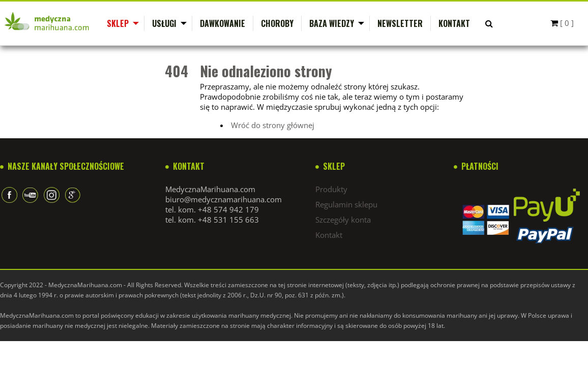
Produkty (331, 189)
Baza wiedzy (332, 23)
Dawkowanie (223, 23)
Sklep (118, 23)
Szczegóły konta (343, 220)
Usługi (164, 23)
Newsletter (400, 23)
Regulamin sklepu (346, 204)
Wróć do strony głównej (273, 125)
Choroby (277, 23)
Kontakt (454, 23)
